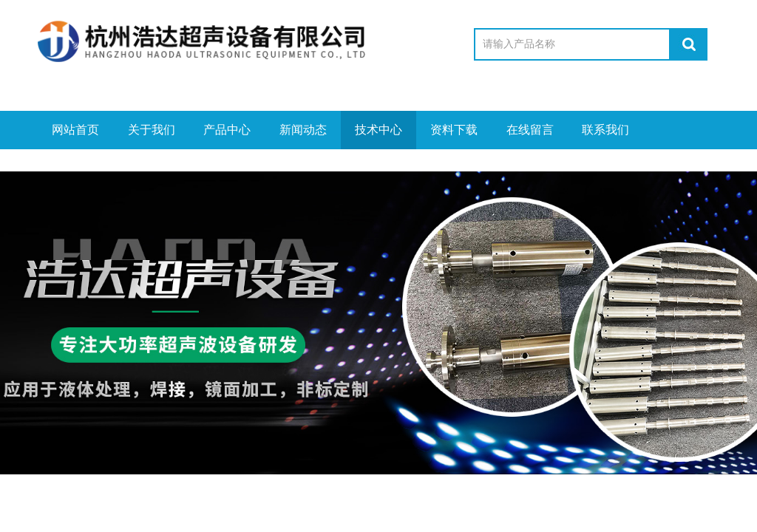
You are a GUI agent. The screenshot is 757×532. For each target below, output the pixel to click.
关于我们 (152, 130)
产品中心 (227, 130)
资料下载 (454, 130)
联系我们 (605, 130)
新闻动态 (303, 130)
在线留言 (530, 130)
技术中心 (378, 130)
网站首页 (75, 130)
